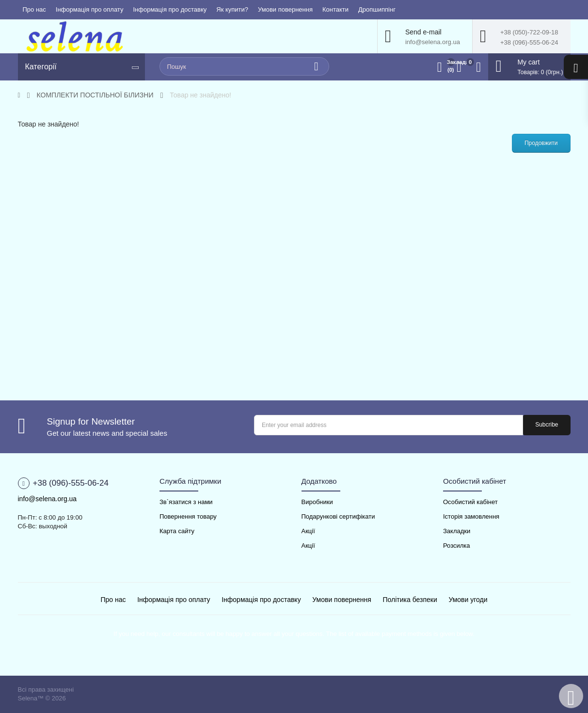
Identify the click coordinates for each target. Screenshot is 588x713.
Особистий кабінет (470, 502)
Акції (308, 531)
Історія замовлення (471, 516)
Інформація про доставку (170, 9)
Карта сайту (177, 531)
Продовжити (541, 143)
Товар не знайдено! (200, 95)
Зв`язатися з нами (186, 502)
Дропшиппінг (377, 9)
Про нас (34, 9)
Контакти (335, 9)
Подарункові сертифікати (338, 516)
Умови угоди (468, 600)
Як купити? (232, 9)
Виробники (317, 502)
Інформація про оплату (90, 9)
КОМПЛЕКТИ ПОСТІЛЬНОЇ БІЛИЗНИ (95, 95)
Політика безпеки (410, 600)
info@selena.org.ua (433, 42)
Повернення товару (188, 516)
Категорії (41, 67)
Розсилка (457, 546)
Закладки (457, 531)
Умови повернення (285, 9)
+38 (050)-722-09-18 (529, 32)
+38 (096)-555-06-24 (529, 42)
